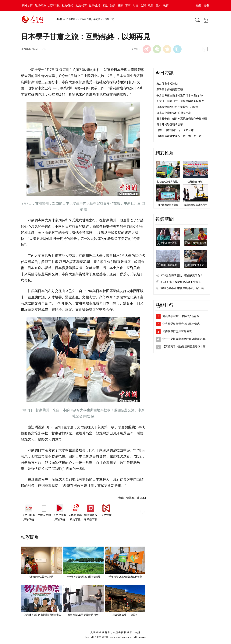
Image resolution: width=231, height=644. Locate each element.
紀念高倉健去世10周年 (196, 205)
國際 (120, 6)
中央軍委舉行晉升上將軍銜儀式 (181, 324)
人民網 (58, 19)
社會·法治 (68, 6)
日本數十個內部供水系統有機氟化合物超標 (182, 119)
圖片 (158, 6)
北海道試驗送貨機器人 (168, 182)
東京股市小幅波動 (167, 84)
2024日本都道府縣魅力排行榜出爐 (83, 577)
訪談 (113, 6)
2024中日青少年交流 (90, 19)
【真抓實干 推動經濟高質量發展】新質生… (188, 346)
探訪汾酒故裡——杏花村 (125, 615)
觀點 (105, 6)
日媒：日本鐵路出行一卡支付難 (175, 130)
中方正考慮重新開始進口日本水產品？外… (182, 95)
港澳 (136, 6)
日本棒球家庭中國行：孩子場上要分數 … (181, 136)
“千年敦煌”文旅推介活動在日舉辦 (125, 577)
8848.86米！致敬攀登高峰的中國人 (181, 282)
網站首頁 (27, 6)
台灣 (143, 6)
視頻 (151, 6)
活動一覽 (109, 19)
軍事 (128, 6)
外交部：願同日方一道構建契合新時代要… (182, 101)
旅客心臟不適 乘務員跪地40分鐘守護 (182, 288)
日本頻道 (71, 19)
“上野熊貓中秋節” (196, 182)
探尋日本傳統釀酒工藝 (170, 90)
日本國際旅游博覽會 (168, 205)
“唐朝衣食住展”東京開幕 (42, 577)
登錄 (199, 6)
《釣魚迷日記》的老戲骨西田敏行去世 (42, 615)
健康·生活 (95, 6)
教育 (166, 6)
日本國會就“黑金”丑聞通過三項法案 (177, 107)
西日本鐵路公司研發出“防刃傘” (83, 615)
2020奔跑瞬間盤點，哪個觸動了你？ (182, 276)
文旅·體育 (81, 6)
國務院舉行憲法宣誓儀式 (177, 331)
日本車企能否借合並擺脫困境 (174, 113)
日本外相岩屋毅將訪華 (170, 125)
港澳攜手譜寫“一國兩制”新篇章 (181, 316)
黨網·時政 (41, 6)
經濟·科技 (54, 6)
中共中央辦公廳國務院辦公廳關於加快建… (188, 339)
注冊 (206, 6)
